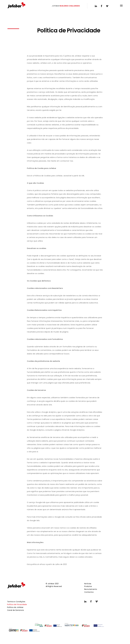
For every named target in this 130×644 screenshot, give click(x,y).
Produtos (88, 586)
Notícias (88, 584)
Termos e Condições (16, 602)
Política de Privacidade (17, 604)
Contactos (89, 592)
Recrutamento (91, 589)
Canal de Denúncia (15, 610)
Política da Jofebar (15, 607)
